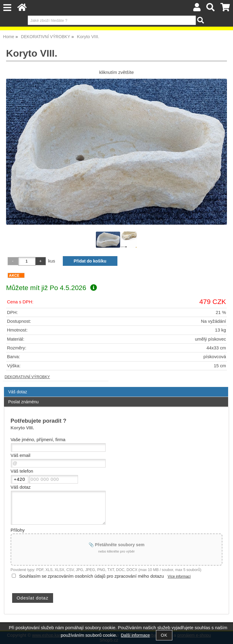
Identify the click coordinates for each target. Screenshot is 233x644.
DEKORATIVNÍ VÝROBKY (27, 377)
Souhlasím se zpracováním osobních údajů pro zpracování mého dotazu (91, 576)
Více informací (179, 576)
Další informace (135, 635)
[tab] (116, 387)
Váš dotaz (18, 392)
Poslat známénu (23, 402)
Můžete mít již (51, 288)
